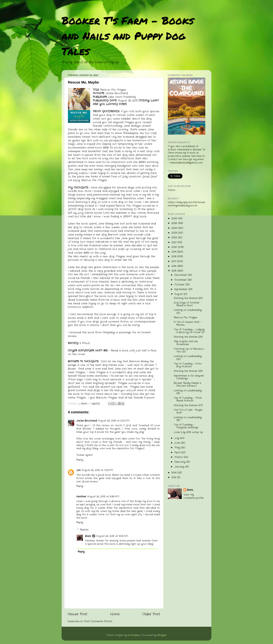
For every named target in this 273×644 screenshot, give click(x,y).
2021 (174, 242)
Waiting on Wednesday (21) (188, 311)
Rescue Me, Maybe (185, 318)
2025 (175, 223)
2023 (175, 233)
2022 (175, 238)
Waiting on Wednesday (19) (188, 392)
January (180, 467)
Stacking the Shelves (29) (188, 337)
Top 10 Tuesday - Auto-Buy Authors (188, 365)
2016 (174, 266)
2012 (174, 477)
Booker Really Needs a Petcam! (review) (187, 384)
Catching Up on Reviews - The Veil (190, 350)
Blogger (162, 635)
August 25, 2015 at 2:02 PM (114, 421)
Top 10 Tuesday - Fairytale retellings (186, 426)
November (181, 280)
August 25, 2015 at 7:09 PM (97, 470)
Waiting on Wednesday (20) (188, 358)
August (179, 294)
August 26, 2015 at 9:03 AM (112, 536)
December (181, 275)
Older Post (151, 614)
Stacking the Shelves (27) (188, 405)
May (178, 448)
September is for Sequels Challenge (189, 377)
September (181, 289)
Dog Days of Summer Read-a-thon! (187, 304)
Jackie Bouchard (87, 421)
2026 (175, 219)
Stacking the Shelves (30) (188, 298)
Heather (81, 497)
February (180, 462)
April (178, 452)
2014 (174, 473)
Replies (84, 530)
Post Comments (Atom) (98, 621)
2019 (174, 252)
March (179, 457)
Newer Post (77, 614)
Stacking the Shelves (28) (188, 371)
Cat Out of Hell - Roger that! (188, 411)
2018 (174, 257)
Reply (80, 460)
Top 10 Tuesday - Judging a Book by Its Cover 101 (189, 331)
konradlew (134, 635)
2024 (175, 228)
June (178, 443)
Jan (78, 470)
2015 (174, 271)
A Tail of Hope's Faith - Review (188, 323)
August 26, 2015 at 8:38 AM (103, 497)
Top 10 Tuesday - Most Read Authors (188, 399)
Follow (172, 190)
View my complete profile (194, 496)
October (180, 285)
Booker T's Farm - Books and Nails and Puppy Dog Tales (128, 36)
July (177, 438)
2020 (175, 247)
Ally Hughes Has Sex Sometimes (186, 343)
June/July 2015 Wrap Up (188, 432)
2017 (174, 261)
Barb (88, 536)
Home (115, 614)
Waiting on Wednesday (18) (188, 419)
